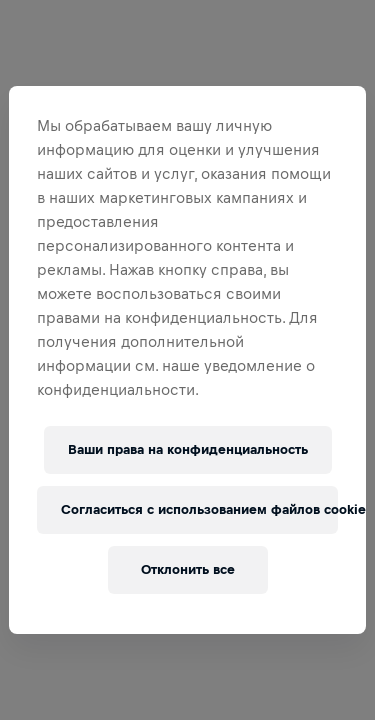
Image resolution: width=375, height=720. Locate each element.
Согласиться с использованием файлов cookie (199, 509)
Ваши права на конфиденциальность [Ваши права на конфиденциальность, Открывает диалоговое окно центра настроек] (188, 449)
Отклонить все (188, 569)
